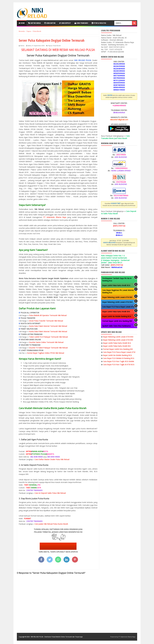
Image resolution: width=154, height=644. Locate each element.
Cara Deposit (65, 23)
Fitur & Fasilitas (99, 23)
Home (22, 23)
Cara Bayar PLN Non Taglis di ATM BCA (119, 365)
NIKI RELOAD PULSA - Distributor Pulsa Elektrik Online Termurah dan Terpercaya (57, 637)
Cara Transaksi (81, 23)
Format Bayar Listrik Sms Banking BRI (117, 321)
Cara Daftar (50, 23)
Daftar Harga (34, 23)
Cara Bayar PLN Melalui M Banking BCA (119, 358)
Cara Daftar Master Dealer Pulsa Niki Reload (52, 459)
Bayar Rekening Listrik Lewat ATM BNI (117, 302)
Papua (50, 46)
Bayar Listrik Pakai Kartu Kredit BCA (116, 285)
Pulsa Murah (57, 46)
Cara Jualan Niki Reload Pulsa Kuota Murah (51, 524)
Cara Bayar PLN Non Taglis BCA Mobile (119, 361)
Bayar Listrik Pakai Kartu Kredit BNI (116, 312)
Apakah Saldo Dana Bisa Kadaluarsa (116, 326)
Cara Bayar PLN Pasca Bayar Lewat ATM (118, 307)
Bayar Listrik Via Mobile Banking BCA (117, 316)
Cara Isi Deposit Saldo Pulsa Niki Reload (50, 493)
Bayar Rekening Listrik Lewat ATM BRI (117, 297)
